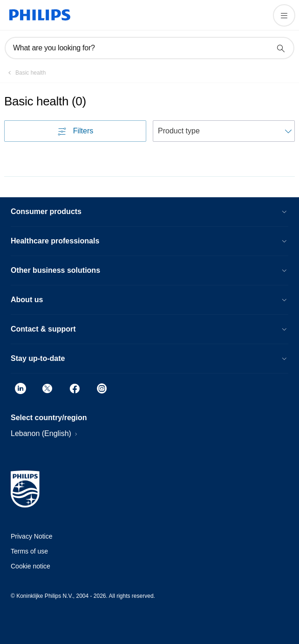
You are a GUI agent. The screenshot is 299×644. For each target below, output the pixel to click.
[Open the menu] (284, 15)
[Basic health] (25, 73)
